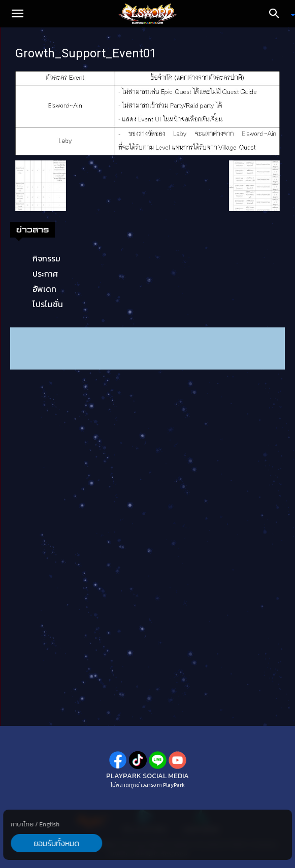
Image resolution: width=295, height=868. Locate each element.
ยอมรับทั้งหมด (56, 843)
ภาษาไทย (22, 824)
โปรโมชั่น (48, 304)
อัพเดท (44, 289)
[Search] (278, 14)
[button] (17, 14)
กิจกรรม (46, 258)
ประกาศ (45, 274)
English (49, 824)
